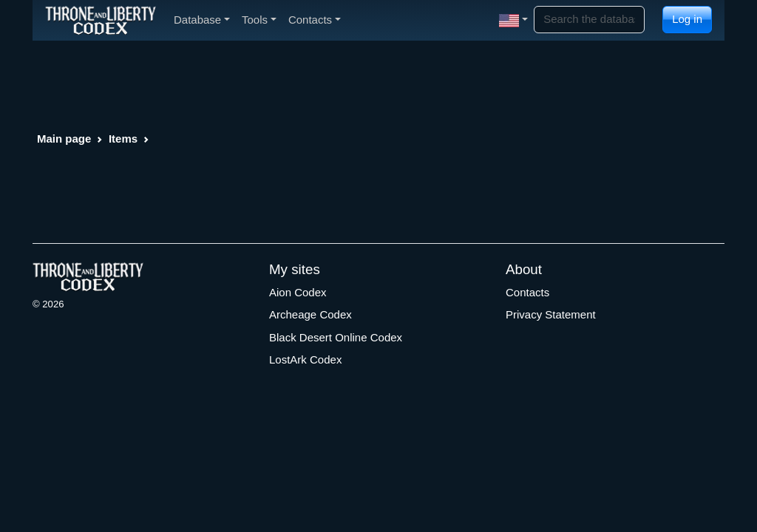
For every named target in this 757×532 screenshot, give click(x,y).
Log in (687, 19)
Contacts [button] (315, 20)
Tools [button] (259, 20)
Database (202, 20)
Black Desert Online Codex (336, 337)
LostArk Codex (305, 359)
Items (123, 139)
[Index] (101, 20)
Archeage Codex (310, 314)
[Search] (589, 20)
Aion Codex (298, 292)
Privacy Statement (551, 314)
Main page (64, 139)
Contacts (527, 292)
